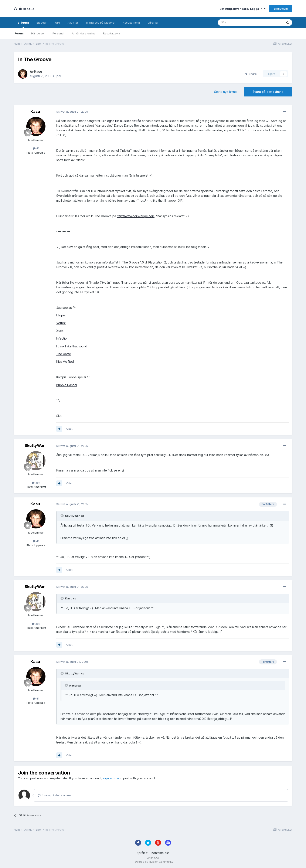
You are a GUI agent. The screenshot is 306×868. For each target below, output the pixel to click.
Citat (69, 429)
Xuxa (60, 331)
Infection (62, 338)
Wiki (57, 23)
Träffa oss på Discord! (100, 23)
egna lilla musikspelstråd (124, 121)
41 (36, 148)
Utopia (61, 315)
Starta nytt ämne (225, 92)
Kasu (38, 72)
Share (251, 74)
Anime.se (24, 8)
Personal (58, 33)
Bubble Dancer (67, 385)
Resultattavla (112, 33)
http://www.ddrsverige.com (136, 216)
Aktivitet (73, 23)
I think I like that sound (72, 346)
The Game (64, 354)
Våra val (153, 23)
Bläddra (23, 24)
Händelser (38, 33)
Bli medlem (281, 8)
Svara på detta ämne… (55, 795)
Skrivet (72, 112)
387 (36, 483)
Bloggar (42, 23)
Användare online (84, 33)
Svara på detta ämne (268, 92)
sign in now (111, 778)
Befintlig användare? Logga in (243, 9)
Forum (19, 33)
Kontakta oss (160, 853)
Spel (58, 76)
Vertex (61, 323)
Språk (142, 853)
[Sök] (239, 23)
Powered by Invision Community (153, 862)
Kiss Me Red (65, 362)
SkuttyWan (35, 445)
